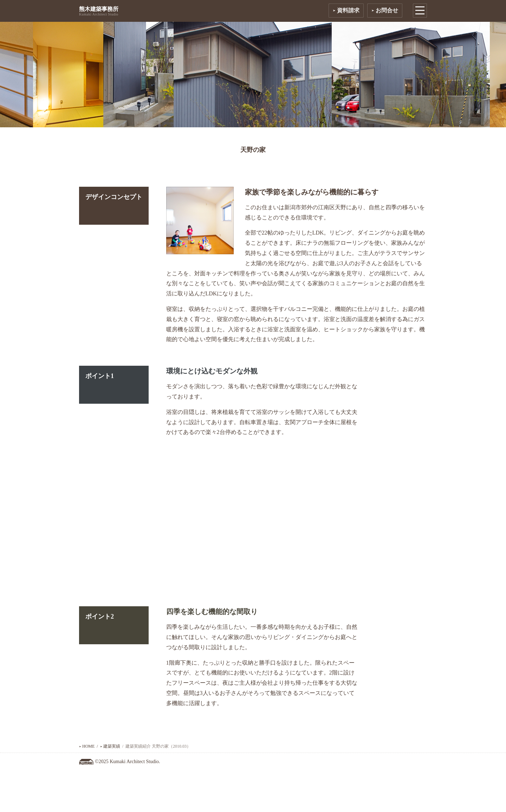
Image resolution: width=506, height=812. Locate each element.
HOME (87, 746)
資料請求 (346, 10)
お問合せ (385, 10)
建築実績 (110, 746)
